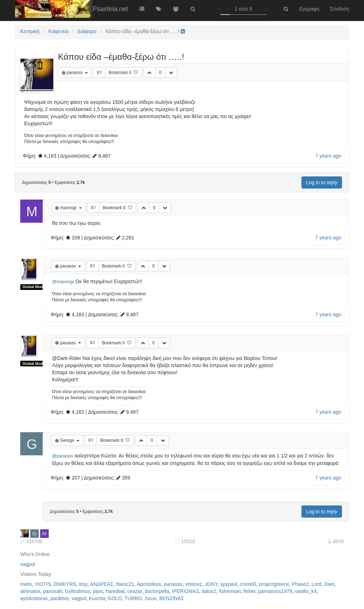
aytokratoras (34, 598)
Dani (329, 584)
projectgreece (274, 584)
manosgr (69, 208)
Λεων (151, 598)
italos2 (209, 591)
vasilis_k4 (306, 591)
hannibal (115, 591)
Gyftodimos (77, 591)
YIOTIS (43, 584)
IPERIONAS (186, 591)
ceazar (135, 591)
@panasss (63, 456)
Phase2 (300, 584)
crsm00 (248, 584)
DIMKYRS (65, 584)
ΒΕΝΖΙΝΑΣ (172, 598)
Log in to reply (322, 182)
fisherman (230, 591)
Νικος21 (125, 584)
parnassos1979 (275, 591)
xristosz (194, 584)
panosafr (53, 591)
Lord (316, 584)
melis (26, 584)
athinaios (30, 591)
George (68, 440)
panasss (75, 73)
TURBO (133, 598)
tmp (83, 584)
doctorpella (157, 591)
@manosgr (63, 282)
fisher (249, 591)
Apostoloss (149, 584)
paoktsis (60, 598)
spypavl (229, 584)
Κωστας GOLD (105, 598)
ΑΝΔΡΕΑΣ (102, 584)
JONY (211, 584)
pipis (98, 591)
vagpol (28, 564)
